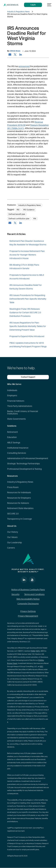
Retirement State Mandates (20, 508)
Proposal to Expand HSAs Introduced (27, 337)
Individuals (12, 390)
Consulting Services (17, 453)
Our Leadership (14, 543)
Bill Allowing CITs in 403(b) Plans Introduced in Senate (24, 267)
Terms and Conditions (34, 595)
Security (15, 595)
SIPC (38, 651)
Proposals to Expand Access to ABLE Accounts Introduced (27, 277)
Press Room (13, 487)
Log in (33, 5)
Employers (12, 396)
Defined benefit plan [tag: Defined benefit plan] (17, 214)
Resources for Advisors (18, 503)
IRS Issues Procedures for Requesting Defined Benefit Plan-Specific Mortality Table (28, 299)
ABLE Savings (14, 443)
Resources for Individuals (19, 493)
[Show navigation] (49, 5)
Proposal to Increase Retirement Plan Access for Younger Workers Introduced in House (27, 255)
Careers (11, 548)
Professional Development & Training (24, 469)
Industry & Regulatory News (18, 12)
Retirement (12, 432)
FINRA (33, 651)
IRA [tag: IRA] (35, 219)
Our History (13, 532)
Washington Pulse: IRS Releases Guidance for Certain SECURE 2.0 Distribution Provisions (25, 313)
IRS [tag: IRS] (18, 210)
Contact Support (28, 377)
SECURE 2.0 (13, 514)
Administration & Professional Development (28, 459)
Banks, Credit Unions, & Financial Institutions (23, 413)
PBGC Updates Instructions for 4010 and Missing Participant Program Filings (28, 345)
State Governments (16, 419)
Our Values (12, 537)
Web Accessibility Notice (28, 599)
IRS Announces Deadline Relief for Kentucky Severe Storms (26, 287)
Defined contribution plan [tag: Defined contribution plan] (19, 219)
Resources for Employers (19, 498)
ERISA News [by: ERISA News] (15, 51)
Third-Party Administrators (20, 406)
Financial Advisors (16, 401)
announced (24, 66)
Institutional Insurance (18, 448)
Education (12, 437)
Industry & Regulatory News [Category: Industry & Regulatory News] (30, 205)
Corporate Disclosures (28, 604)
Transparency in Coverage (19, 519)
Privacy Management (28, 616)
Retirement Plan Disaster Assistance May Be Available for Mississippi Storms (28, 243)
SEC (42, 667)
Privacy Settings (28, 611)
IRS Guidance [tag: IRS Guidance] (29, 210)
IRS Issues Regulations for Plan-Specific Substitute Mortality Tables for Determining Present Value (28, 326)
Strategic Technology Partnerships (23, 464)
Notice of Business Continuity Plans (28, 590)
